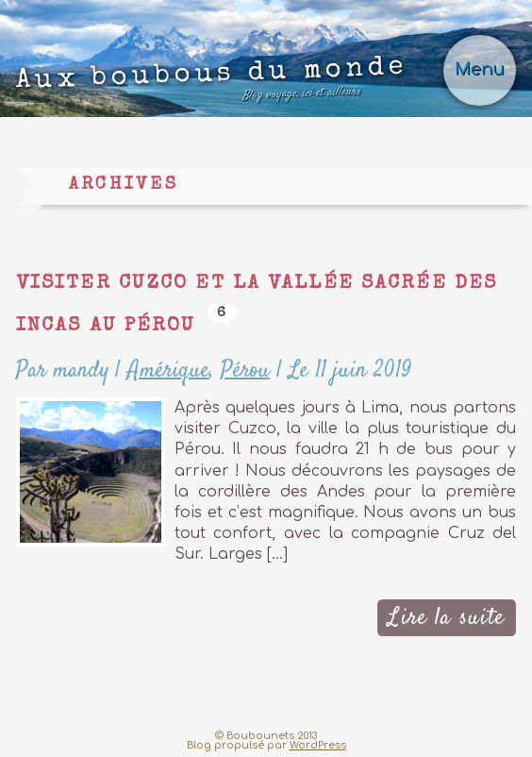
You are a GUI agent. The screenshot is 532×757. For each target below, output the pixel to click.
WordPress (318, 745)
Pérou (245, 370)
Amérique (168, 370)
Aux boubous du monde (211, 83)
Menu (480, 69)
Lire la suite (446, 618)
